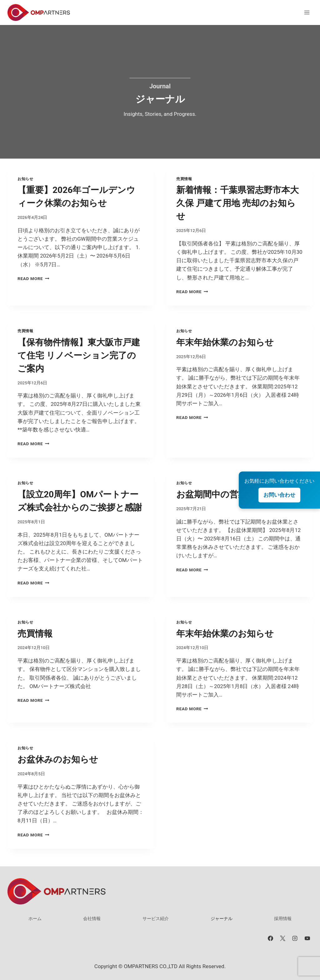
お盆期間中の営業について (230, 494)
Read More (33, 278)
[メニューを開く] (307, 12)
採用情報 (283, 918)
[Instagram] (295, 938)
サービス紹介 (156, 918)
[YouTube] (307, 938)
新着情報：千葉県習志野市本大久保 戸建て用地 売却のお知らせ (237, 203)
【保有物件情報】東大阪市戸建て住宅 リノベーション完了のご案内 (79, 355)
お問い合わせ (279, 495)
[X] (283, 938)
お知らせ (25, 179)
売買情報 (184, 179)
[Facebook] (271, 938)
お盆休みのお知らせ (58, 759)
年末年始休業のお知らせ (225, 342)
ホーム (35, 918)
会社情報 (92, 918)
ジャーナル (222, 918)
